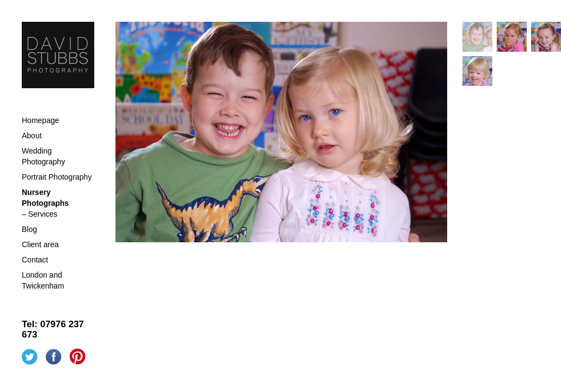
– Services (39, 214)
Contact (35, 260)
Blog (29, 229)
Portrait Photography (57, 177)
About (32, 136)
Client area (40, 244)
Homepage (41, 120)
